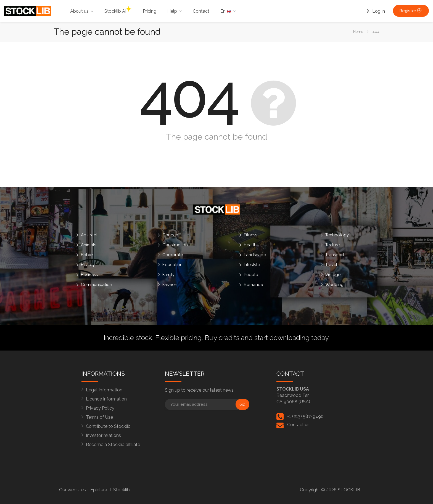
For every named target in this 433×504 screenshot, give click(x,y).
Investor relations (103, 435)
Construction (175, 245)
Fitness (250, 235)
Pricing (150, 11)
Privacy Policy (100, 408)
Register (411, 11)
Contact (201, 11)
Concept (171, 235)
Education (172, 265)
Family (168, 275)
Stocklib (122, 490)
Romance (253, 285)
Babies (88, 255)
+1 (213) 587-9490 (305, 416)
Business (89, 275)
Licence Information (106, 399)
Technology (337, 235)
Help (172, 11)
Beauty (88, 265)
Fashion (170, 285)
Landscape (255, 255)
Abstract (89, 235)
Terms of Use (99, 417)
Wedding (334, 285)
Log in (375, 11)
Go (242, 404)
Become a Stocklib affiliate (113, 445)
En (226, 11)
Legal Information (104, 390)
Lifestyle (252, 265)
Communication (97, 285)
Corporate (173, 255)
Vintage (333, 275)
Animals (89, 245)
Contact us (298, 425)
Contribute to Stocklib (108, 426)
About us (79, 11)
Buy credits (222, 338)
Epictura (99, 490)
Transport (335, 255)
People (251, 275)
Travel (331, 265)
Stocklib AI (118, 10)
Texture (332, 245)
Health (250, 245)
